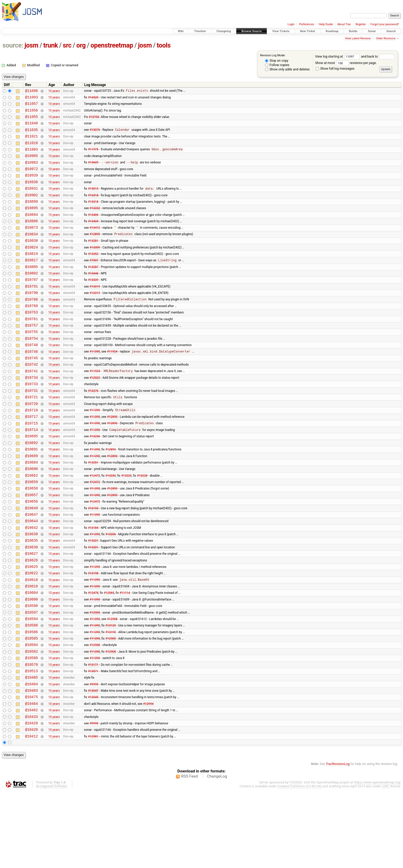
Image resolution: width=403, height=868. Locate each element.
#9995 (94, 755)
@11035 (32, 135)
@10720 (32, 441)
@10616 (32, 645)
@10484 (32, 755)
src (67, 45)
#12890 (95, 252)
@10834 (32, 252)
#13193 (93, 558)
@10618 (32, 638)
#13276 (93, 427)
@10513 (32, 740)
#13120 (111, 689)
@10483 (32, 762)
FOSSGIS (296, 859)
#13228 (142, 521)
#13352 (93, 273)
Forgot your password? (385, 24)
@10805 (32, 288)
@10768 (32, 332)
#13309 (95, 266)
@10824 (32, 266)
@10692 (32, 485)
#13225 (126, 521)
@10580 (32, 726)
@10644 (32, 572)
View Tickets (281, 31)
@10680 (32, 514)
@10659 (32, 529)
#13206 (111, 587)
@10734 (32, 412)
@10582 (32, 718)
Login (291, 24)
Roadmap (332, 31)
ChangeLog (217, 853)
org (81, 45)
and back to (378, 56)
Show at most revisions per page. (346, 63)
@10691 (32, 492)
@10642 (32, 580)
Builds (353, 31)
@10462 (32, 784)
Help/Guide (326, 24)
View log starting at (338, 56)
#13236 (95, 478)
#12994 (148, 777)
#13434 (93, 237)
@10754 (32, 368)
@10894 (32, 230)
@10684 (32, 507)
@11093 (32, 99)
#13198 (93, 631)
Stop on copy (277, 61)
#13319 (95, 310)
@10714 (32, 470)
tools (164, 45)
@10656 (32, 551)
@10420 (32, 806)
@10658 (32, 536)
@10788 (32, 325)
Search (391, 31)
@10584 (32, 711)
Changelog (224, 31)
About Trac (344, 24)
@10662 (32, 521)
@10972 (32, 179)
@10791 (32, 310)
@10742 (32, 397)
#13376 (95, 135)
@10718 (32, 449)
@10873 (32, 244)
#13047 (93, 762)
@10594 (32, 682)
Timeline (200, 31)
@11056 (32, 113)
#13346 (93, 296)
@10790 (32, 317)
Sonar (372, 31)
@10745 (32, 390)
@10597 (32, 675)
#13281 (93, 259)
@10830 (32, 259)
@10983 (32, 172)
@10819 (32, 274)
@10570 (32, 733)
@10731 (32, 427)
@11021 (32, 142)
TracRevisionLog (338, 841)
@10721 (32, 434)
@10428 (32, 798)
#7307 (94, 281)
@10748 (32, 376)
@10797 (32, 303)
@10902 (32, 208)
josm (31, 45)
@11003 (32, 157)
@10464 (32, 777)
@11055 (32, 120)
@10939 (32, 186)
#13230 (111, 521)
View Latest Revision (358, 38)
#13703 (94, 121)
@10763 (32, 339)
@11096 (32, 91)
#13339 (93, 303)
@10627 (32, 609)
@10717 (32, 456)
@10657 (32, 543)
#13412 (95, 245)
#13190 (111, 696)
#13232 (95, 223)
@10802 (32, 295)
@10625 (32, 624)
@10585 (32, 704)
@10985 (32, 164)
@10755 (32, 361)
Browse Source (252, 31)
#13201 (93, 594)
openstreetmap (112, 45)
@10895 (32, 222)
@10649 (32, 558)
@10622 (32, 631)
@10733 (32, 419)
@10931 (32, 201)
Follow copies (277, 65)
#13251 (93, 507)
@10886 (32, 237)
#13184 (93, 580)
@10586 (32, 696)
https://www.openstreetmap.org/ (378, 859)
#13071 (93, 740)
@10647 (32, 565)
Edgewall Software (54, 863)
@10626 (32, 616)
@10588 (32, 689)
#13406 (93, 230)
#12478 (93, 653)
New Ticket (308, 31)
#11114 (125, 653)
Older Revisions (386, 38)
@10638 (32, 587)
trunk (51, 45)
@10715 (32, 463)
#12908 (112, 682)
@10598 (32, 667)
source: (13, 45)
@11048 (32, 128)
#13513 (93, 201)
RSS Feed (190, 853)
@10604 (32, 653)
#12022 (95, 412)
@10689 (32, 500)
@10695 (32, 478)
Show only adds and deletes (287, 69)
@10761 (32, 347)
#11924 (112, 383)
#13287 (93, 288)
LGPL (386, 863)
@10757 (32, 354)
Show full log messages (335, 68)
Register (361, 24)
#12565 (109, 653)
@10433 (32, 791)
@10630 (32, 602)
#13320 (93, 98)
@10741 (32, 405)
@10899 (32, 215)
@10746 (32, 383)
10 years (54, 91)
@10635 (32, 594)
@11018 (32, 150)
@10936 (32, 193)
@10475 (32, 769)
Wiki (181, 31)
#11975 (93, 157)
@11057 (32, 106)
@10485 (32, 747)
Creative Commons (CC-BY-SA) (300, 863)
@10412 (32, 813)
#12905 (95, 675)
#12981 (93, 813)
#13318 (93, 208)
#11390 (95, 383)
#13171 (93, 733)
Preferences (306, 24)
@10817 (32, 281)
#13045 (93, 769)
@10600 (32, 660)
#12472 (95, 521)
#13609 (93, 172)
